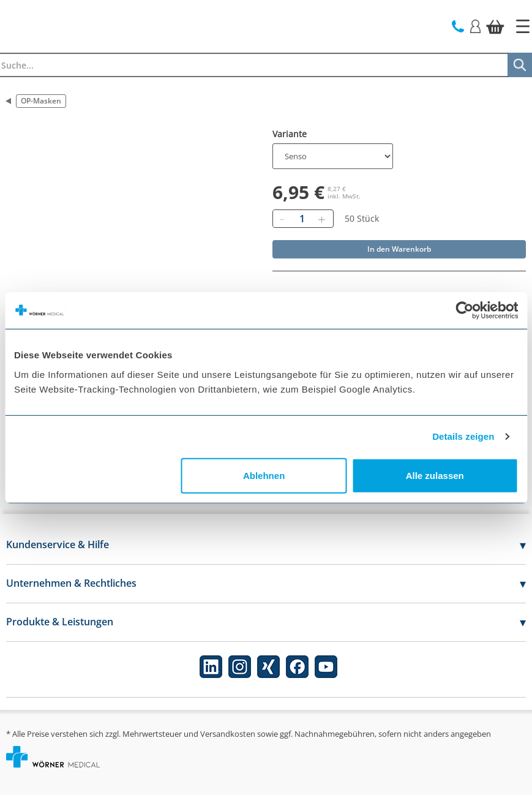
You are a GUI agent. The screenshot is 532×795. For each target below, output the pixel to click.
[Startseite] (523, 26)
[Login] (475, 25)
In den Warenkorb (399, 249)
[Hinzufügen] (322, 219)
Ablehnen (264, 475)
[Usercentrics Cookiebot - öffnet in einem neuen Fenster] (464, 311)
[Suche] (520, 65)
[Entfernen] (282, 219)
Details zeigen (463, 436)
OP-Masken (41, 101)
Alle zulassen (435, 475)
